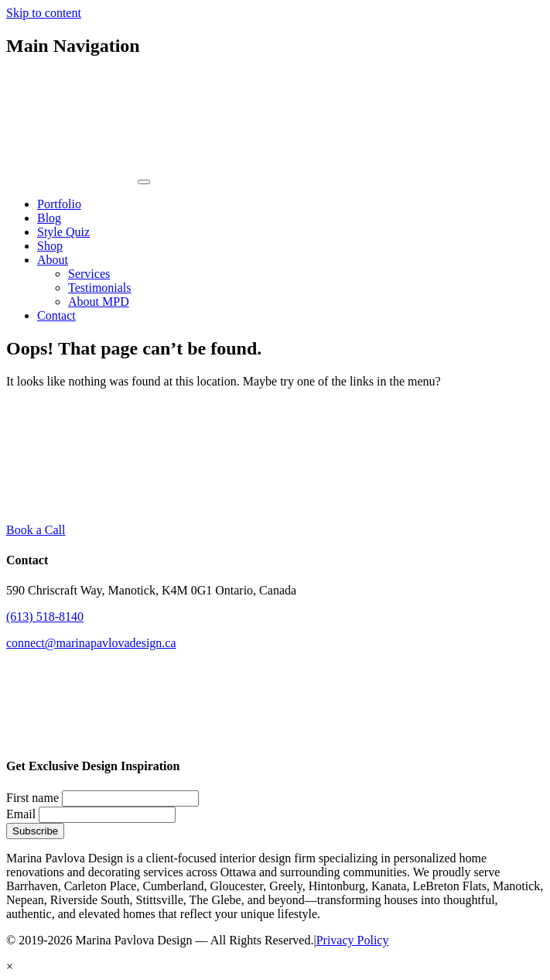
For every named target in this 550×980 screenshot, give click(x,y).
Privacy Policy (353, 940)
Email (21, 814)
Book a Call (36, 530)
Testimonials (100, 288)
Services (89, 274)
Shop (50, 246)
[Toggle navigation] (144, 182)
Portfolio (59, 204)
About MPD (99, 302)
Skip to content (44, 13)
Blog (49, 218)
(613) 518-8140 (45, 617)
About (53, 260)
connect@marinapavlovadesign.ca (91, 643)
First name (32, 798)
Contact (56, 315)
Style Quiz (63, 232)
